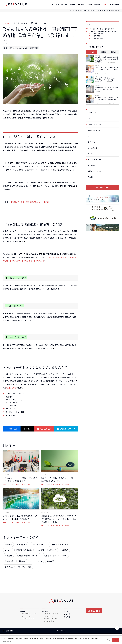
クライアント (92, 142)
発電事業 (50, 561)
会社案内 (81, 4)
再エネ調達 (34, 48)
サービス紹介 (92, 148)
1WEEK (103, 52)
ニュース (89, 4)
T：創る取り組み (97, 36)
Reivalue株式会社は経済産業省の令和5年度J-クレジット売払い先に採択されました (59, 519)
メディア (105, 4)
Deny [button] (108, 640)
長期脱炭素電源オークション (28, 556)
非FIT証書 (40, 550)
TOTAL (114, 52)
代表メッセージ (49, 616)
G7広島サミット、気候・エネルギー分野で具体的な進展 (20, 479)
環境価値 (22, 561)
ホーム (72, 10)
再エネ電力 (9, 561)
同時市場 (8, 545)
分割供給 (65, 550)
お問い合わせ (115, 4)
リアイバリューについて (60, 4)
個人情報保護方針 (8, 631)
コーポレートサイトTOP (15, 412)
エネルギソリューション (29, 614)
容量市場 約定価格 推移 (59, 545)
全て (89, 119)
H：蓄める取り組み (97, 38)
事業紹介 (73, 4)
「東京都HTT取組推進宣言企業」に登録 (103, 31)
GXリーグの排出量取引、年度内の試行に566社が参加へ (59, 479)
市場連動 (8, 556)
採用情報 (97, 4)
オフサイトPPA (36, 561)
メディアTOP (11, 415)
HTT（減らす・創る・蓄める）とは (101, 29)
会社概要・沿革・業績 (51, 619)
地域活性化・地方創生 (95, 171)
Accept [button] (116, 640)
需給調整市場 (22, 545)
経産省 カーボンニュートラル (55, 556)
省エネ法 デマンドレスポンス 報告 (18, 567)
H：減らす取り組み (97, 34)
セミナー (91, 154)
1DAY (92, 52)
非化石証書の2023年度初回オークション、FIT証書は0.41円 (20, 517)
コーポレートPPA (39, 545)
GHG (82, 10)
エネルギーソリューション (19, 48)
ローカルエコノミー (12, 405)
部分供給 (53, 550)
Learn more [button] (7, 641)
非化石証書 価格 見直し (23, 550)
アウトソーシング (12, 403)
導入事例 (91, 177)
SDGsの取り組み (49, 621)
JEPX (7, 550)
